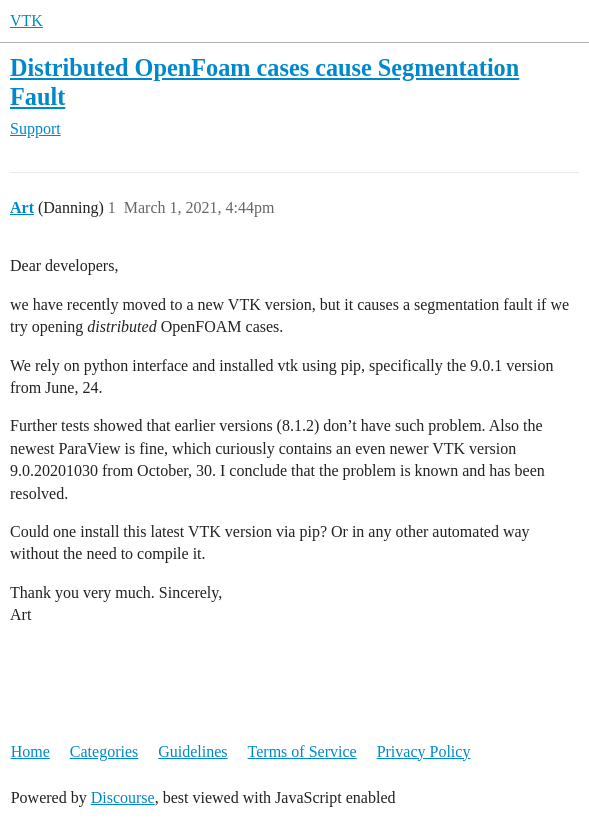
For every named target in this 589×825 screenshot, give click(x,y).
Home (30, 751)
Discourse (123, 797)
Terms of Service (302, 751)
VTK (26, 20)
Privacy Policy (424, 751)
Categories (104, 751)
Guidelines (192, 751)
